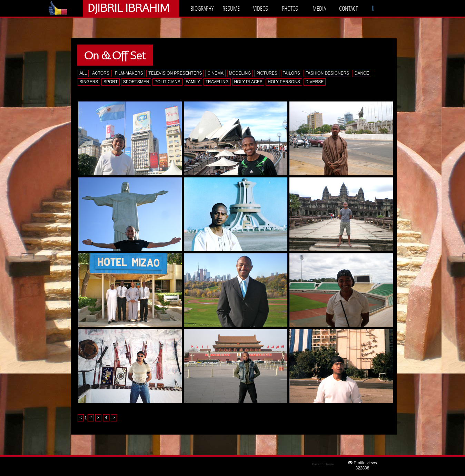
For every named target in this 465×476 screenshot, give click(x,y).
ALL (83, 73)
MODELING (240, 73)
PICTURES (267, 73)
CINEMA (215, 73)
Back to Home (323, 464)
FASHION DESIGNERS (327, 73)
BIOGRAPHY (202, 8)
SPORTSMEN (136, 82)
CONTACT (348, 8)
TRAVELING (217, 82)
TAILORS (291, 73)
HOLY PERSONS (284, 82)
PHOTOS (290, 8)
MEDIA (319, 8)
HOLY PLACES (248, 82)
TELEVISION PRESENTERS (175, 73)
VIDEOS (261, 8)
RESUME (231, 8)
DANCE (362, 73)
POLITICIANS (167, 82)
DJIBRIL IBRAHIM (128, 7)
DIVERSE (314, 82)
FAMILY (193, 82)
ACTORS (101, 73)
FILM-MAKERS (129, 73)
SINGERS (89, 82)
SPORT (111, 82)
